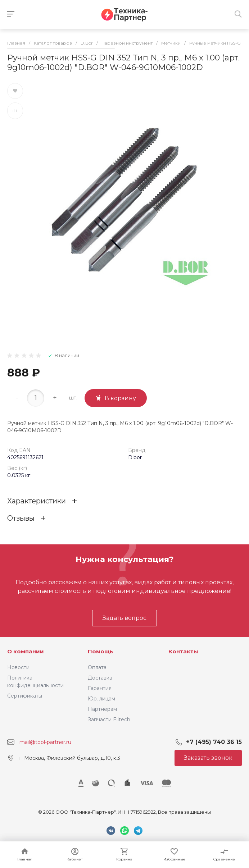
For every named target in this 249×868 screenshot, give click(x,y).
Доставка (100, 678)
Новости (18, 667)
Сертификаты (25, 696)
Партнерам (102, 709)
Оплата (97, 667)
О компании (26, 651)
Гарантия (100, 688)
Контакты (183, 651)
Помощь (100, 651)
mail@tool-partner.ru (45, 742)
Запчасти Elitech (109, 719)
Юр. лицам (101, 699)
